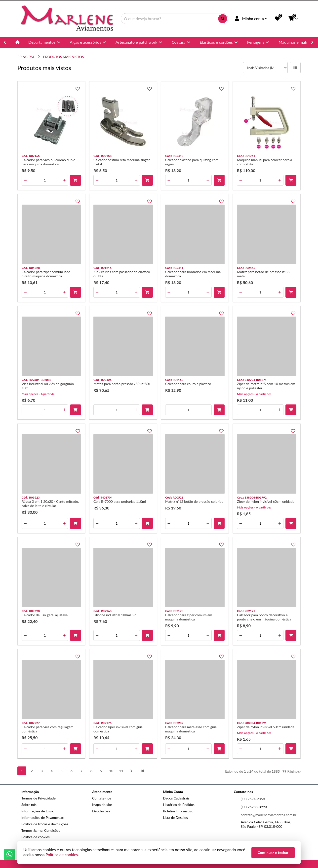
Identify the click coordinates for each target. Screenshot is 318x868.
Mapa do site (102, 805)
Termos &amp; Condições (41, 830)
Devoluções (101, 811)
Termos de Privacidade (39, 798)
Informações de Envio (38, 811)
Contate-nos (102, 798)
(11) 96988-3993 (254, 807)
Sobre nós (29, 805)
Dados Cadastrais (176, 798)
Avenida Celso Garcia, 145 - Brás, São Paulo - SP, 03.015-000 (266, 824)
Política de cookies (36, 837)
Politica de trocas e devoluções (45, 824)
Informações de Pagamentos (43, 817)
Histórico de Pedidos (179, 805)
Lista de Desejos (175, 817)
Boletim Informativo (178, 811)
